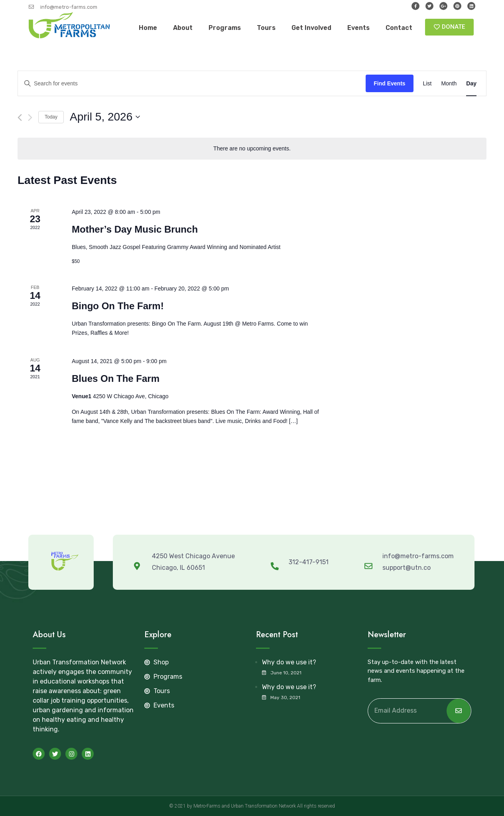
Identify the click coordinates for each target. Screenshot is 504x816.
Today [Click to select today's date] (51, 117)
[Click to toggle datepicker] (105, 117)
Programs (225, 28)
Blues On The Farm (116, 378)
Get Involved (311, 28)
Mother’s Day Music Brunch (135, 229)
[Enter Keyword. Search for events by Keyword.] (192, 84)
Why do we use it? (289, 662)
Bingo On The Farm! (118, 306)
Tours (266, 28)
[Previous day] (20, 118)
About (183, 28)
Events (358, 28)
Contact (399, 28)
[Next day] (30, 118)
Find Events (389, 83)
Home (148, 28)
